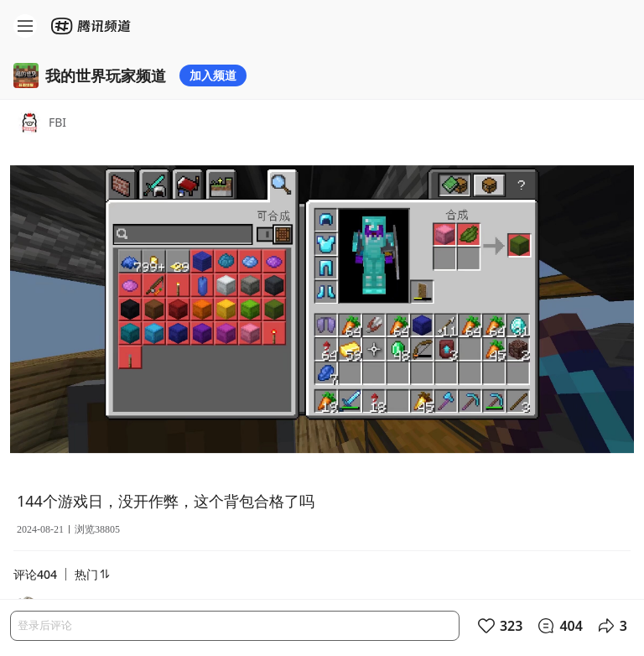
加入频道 (213, 75)
